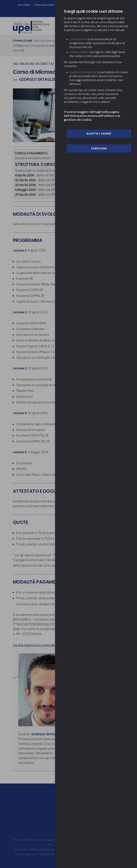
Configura (99, 148)
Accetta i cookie (99, 133)
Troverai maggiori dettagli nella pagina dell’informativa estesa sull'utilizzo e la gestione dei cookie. (92, 116)
